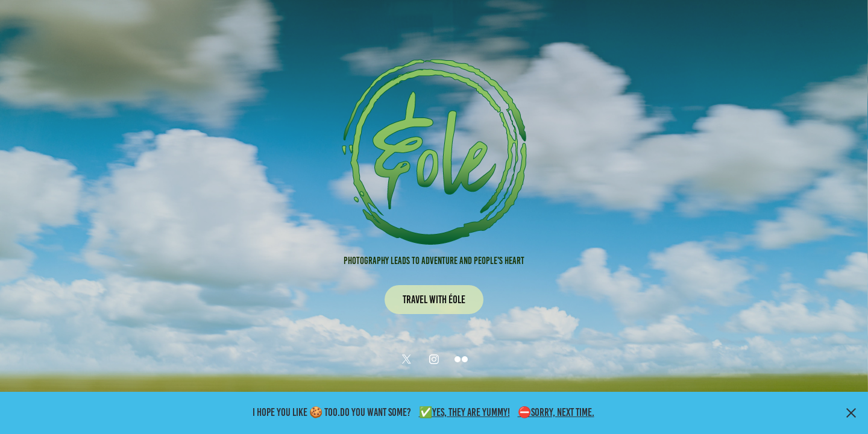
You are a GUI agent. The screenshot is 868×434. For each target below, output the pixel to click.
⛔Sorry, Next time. (556, 412)
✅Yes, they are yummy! (464, 412)
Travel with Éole (434, 300)
